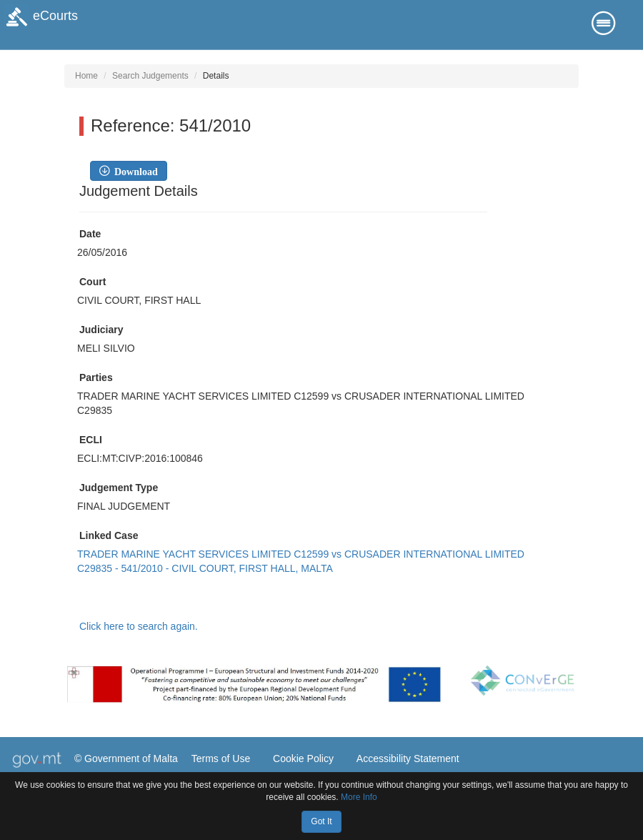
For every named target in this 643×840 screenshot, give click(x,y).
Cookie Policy (303, 759)
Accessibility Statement (408, 759)
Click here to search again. (139, 626)
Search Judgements (150, 76)
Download (134, 171)
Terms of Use (221, 759)
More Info (359, 797)
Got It (321, 821)
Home (86, 76)
